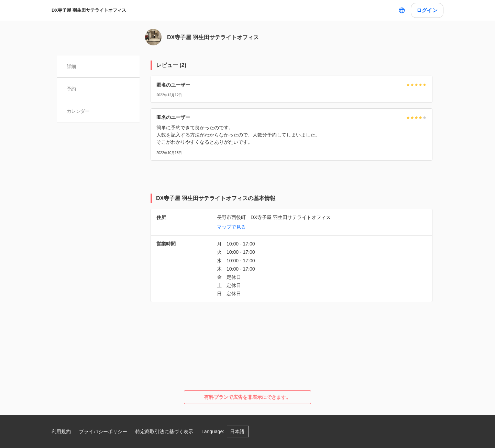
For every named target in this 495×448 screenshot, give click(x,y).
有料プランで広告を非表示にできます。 (247, 397)
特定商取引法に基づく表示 (164, 431)
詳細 (71, 66)
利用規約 (61, 431)
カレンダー (78, 111)
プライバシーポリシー (103, 431)
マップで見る (231, 227)
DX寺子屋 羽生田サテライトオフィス (89, 10)
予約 (71, 89)
